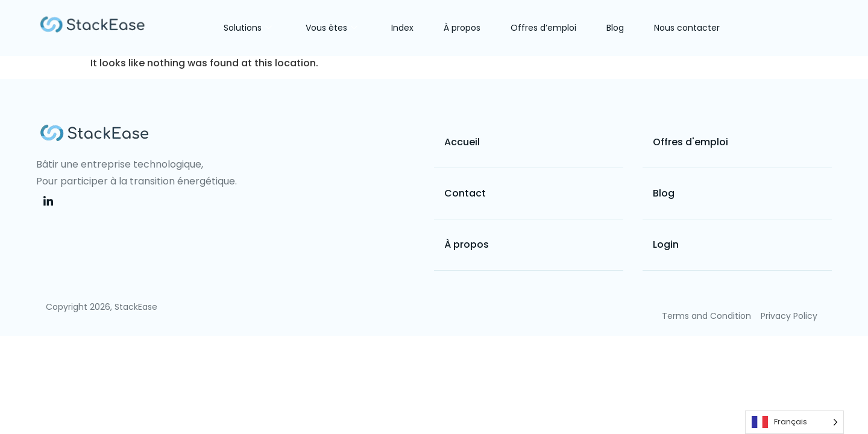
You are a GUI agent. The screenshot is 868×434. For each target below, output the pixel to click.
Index (402, 28)
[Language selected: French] (794, 422)
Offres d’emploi (543, 28)
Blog (615, 28)
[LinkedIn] (48, 202)
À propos (462, 28)
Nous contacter (687, 28)
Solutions (248, 28)
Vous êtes (332, 28)
